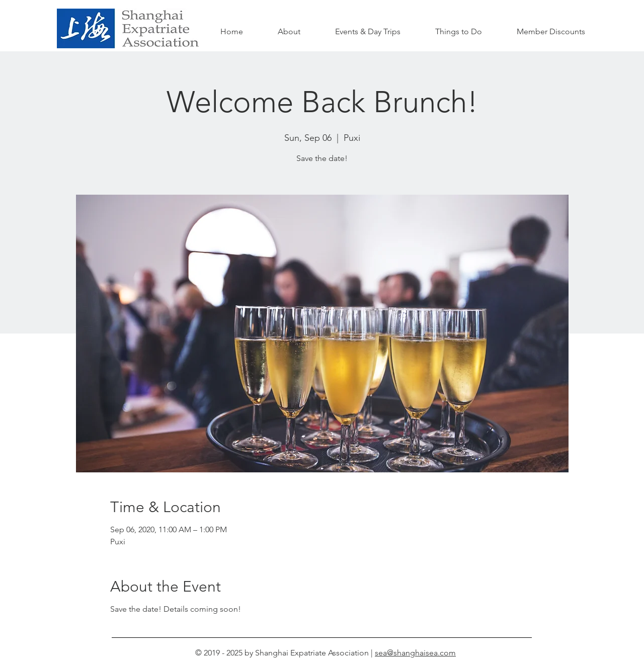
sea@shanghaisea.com (415, 653)
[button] (458, 32)
